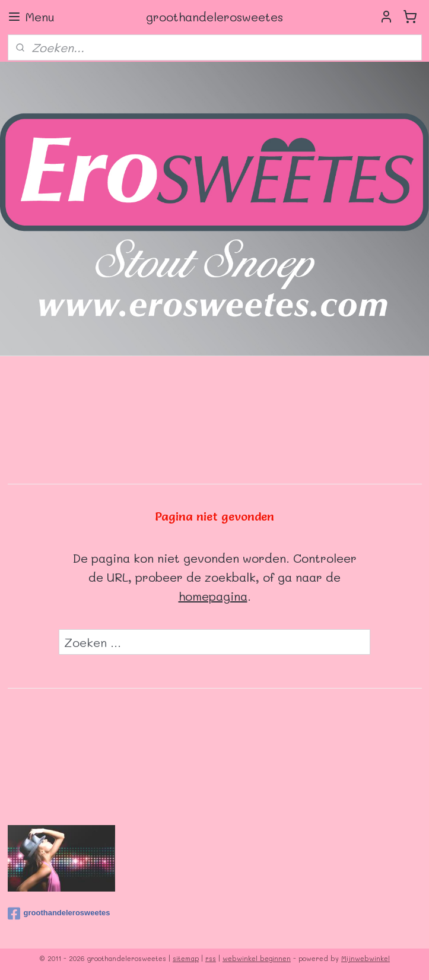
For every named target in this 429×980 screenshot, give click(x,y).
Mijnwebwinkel (366, 958)
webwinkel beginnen (257, 958)
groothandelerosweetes (59, 914)
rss (211, 958)
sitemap (186, 958)
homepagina (213, 596)
